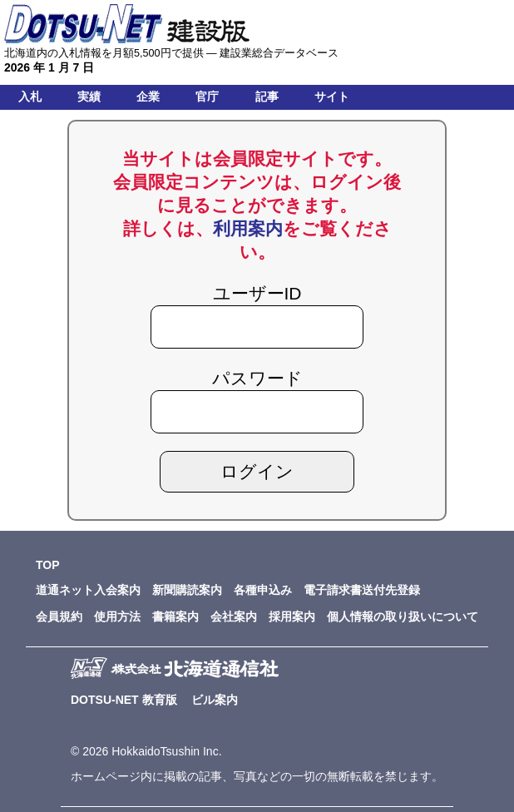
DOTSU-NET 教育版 (124, 700)
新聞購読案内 (187, 590)
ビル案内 (215, 700)
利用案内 (248, 228)
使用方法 (117, 616)
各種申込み (263, 590)
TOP (48, 565)
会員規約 (59, 616)
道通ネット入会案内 (88, 590)
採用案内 (292, 616)
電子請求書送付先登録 (362, 590)
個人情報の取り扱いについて (403, 616)
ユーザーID (257, 293)
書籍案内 (175, 616)
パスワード (257, 378)
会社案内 (234, 616)
